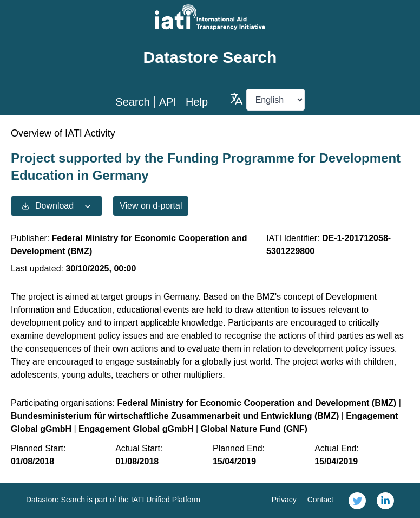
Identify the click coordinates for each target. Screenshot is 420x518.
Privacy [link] (284, 500)
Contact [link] (320, 500)
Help (197, 102)
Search (132, 102)
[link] (357, 501)
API (168, 102)
